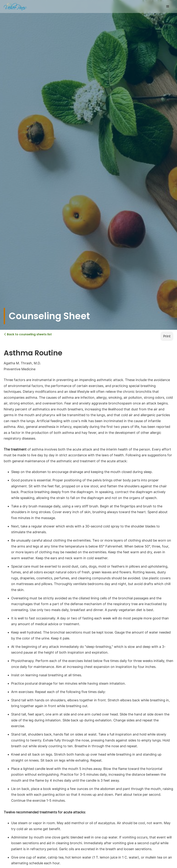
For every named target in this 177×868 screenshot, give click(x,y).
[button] (168, 7)
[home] (15, 7)
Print (167, 336)
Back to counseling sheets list (28, 334)
